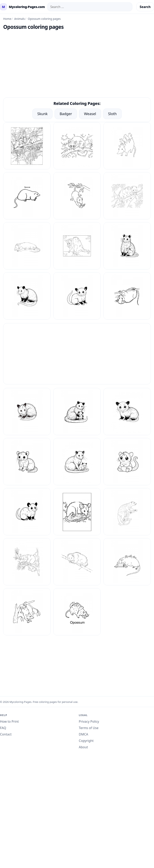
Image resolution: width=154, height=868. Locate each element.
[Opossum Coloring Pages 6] (77, 562)
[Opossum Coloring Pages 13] (77, 196)
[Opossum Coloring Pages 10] (77, 146)
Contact (6, 734)
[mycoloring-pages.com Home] (22, 7)
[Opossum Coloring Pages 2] (127, 296)
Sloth (112, 114)
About (83, 747)
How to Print (9, 721)
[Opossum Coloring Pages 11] (127, 146)
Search (145, 7)
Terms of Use (89, 728)
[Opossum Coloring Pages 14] (127, 196)
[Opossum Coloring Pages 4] (127, 512)
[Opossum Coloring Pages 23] (27, 462)
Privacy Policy (89, 721)
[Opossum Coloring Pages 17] (127, 246)
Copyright (86, 741)
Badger (66, 114)
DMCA (84, 734)
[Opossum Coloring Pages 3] (77, 512)
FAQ (3, 728)
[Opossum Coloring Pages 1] (27, 146)
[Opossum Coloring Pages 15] (27, 246)
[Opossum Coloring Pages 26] (27, 512)
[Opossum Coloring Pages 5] (27, 562)
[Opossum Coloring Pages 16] (77, 246)
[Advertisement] (77, 66)
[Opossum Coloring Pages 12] (27, 196)
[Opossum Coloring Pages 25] (127, 462)
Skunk (42, 114)
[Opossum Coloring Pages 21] (77, 412)
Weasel (90, 114)
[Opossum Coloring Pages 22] (127, 412)
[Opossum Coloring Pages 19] (77, 296)
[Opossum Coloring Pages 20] (27, 412)
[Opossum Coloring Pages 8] (27, 612)
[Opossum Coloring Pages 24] (77, 462)
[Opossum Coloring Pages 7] (127, 562)
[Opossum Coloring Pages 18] (27, 296)
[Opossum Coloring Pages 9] (77, 612)
